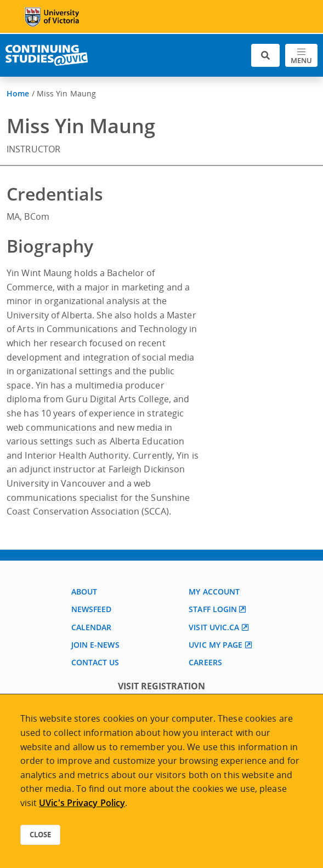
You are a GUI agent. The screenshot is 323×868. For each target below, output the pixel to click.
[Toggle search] (265, 56)
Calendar (92, 627)
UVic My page (216, 645)
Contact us (95, 662)
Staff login (213, 609)
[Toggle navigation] (301, 56)
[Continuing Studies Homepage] (47, 55)
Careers (205, 662)
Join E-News (95, 645)
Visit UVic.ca (214, 627)
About (84, 592)
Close (40, 835)
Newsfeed (92, 609)
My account (214, 592)
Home (18, 93)
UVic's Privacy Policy (82, 803)
